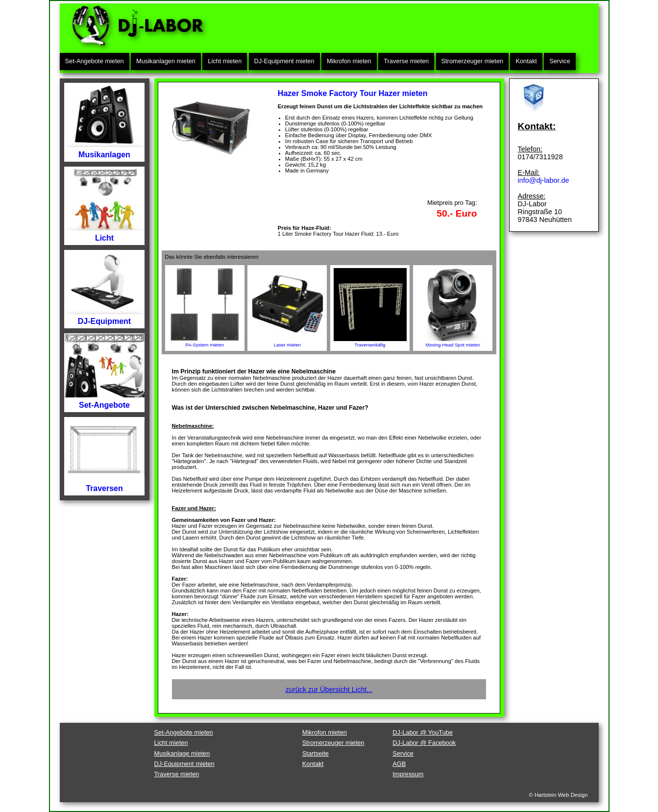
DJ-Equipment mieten (284, 61)
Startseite (316, 753)
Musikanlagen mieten (166, 61)
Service (560, 61)
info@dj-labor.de (544, 180)
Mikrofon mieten (349, 61)
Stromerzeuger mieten (473, 61)
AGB (399, 764)
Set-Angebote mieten (95, 61)
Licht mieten (225, 61)
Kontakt (526, 61)
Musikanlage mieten (182, 753)
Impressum (408, 774)
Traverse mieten (406, 61)
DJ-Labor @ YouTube (423, 732)
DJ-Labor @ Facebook (424, 743)
